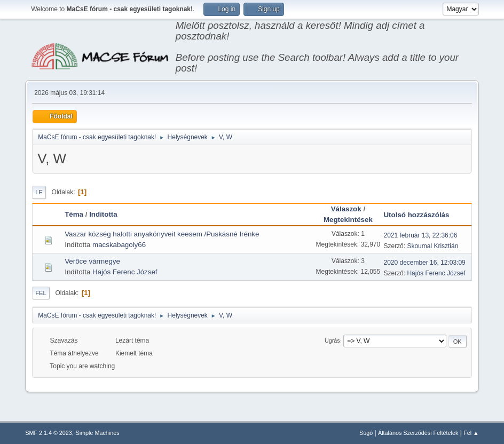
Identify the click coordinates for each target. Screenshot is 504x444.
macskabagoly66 (119, 245)
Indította (103, 214)
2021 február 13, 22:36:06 (420, 235)
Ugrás (332, 341)
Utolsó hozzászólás (421, 215)
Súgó (366, 433)
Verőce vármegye (92, 261)
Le (39, 192)
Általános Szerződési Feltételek (418, 433)
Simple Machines (98, 433)
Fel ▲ (471, 433)
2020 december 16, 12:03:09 (424, 263)
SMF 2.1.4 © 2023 (49, 433)
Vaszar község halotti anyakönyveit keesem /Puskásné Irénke (162, 234)
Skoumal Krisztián (432, 246)
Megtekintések (348, 220)
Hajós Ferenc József (125, 272)
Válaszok (346, 209)
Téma (74, 214)
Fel (41, 293)
